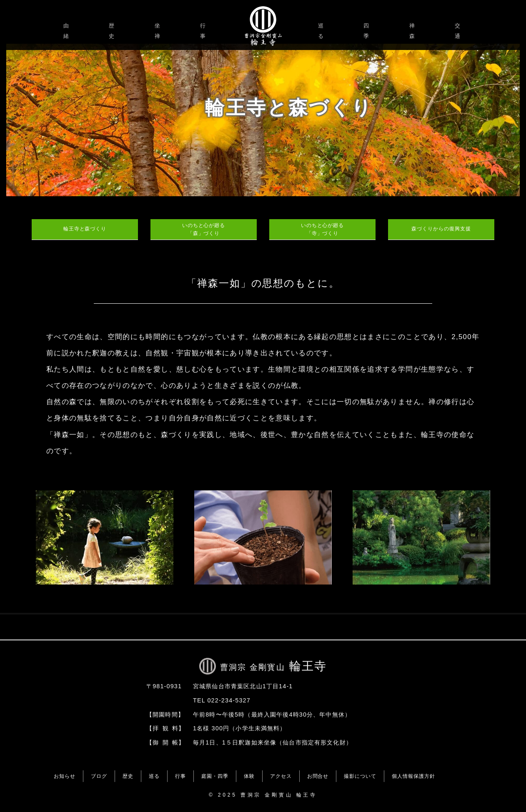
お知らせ (65, 776)
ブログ (99, 776)
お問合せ (318, 776)
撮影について (360, 776)
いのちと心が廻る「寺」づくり (323, 229)
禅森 (413, 31)
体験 (249, 776)
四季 (367, 31)
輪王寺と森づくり (85, 229)
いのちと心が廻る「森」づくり (204, 229)
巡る (322, 31)
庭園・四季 (215, 776)
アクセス (281, 776)
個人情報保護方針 (413, 776)
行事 (204, 31)
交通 (459, 31)
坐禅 (159, 31)
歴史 (113, 31)
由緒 (67, 31)
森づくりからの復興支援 (441, 229)
